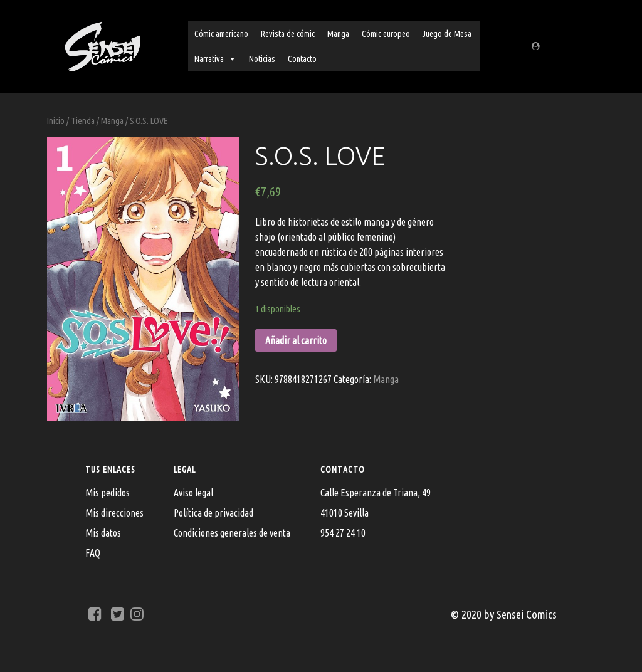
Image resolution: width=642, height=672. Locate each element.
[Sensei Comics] (102, 44)
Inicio (56, 121)
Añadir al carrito (296, 340)
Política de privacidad (213, 513)
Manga (338, 34)
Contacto (302, 59)
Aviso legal (193, 493)
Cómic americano (221, 34)
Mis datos (103, 533)
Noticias (262, 59)
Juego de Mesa (447, 34)
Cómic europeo (386, 34)
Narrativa (215, 59)
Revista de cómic (288, 34)
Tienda (83, 121)
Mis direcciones (114, 513)
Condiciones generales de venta (232, 533)
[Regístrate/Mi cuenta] (538, 46)
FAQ (93, 553)
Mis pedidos (108, 493)
